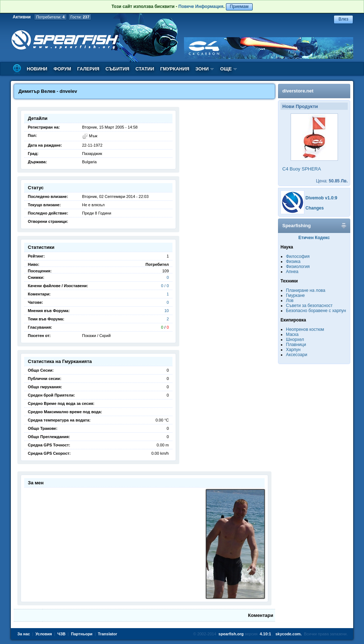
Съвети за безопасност (309, 306)
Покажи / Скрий (96, 336)
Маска (292, 334)
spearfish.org (231, 634)
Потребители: (50, 17)
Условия (44, 634)
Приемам (239, 7)
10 (167, 311)
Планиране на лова (306, 290)
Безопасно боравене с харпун (316, 311)
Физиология (298, 267)
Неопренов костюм (305, 329)
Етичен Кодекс (314, 238)
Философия (298, 256)
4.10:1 (265, 634)
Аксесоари (297, 355)
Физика (293, 262)
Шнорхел (295, 340)
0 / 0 (165, 286)
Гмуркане (295, 295)
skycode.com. (289, 634)
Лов (290, 301)
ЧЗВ (62, 634)
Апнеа (292, 272)
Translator (108, 634)
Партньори (82, 634)
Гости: (80, 17)
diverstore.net (298, 91)
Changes (315, 208)
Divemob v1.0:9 (321, 198)
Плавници (296, 345)
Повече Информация (201, 7)
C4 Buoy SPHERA (302, 169)
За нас (24, 634)
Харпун (293, 350)
